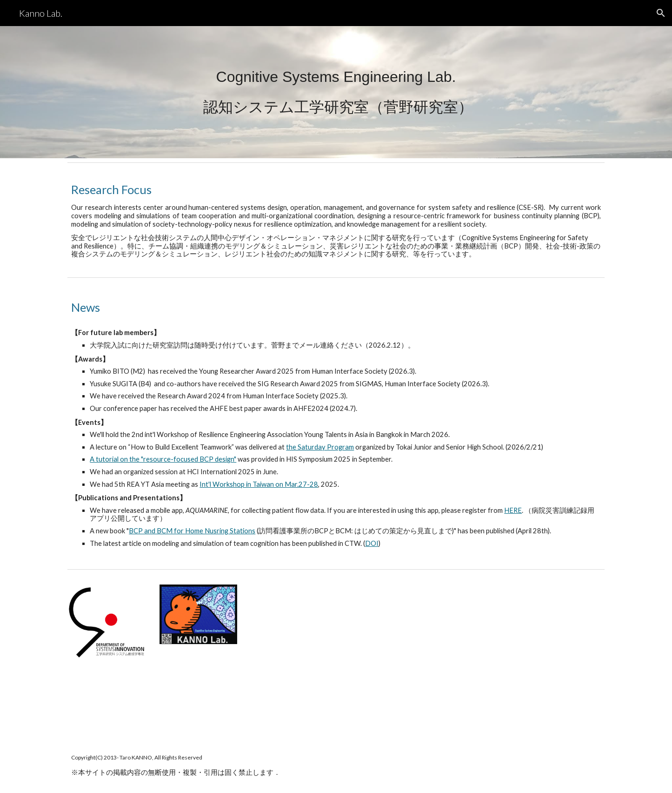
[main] (336, 92)
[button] (661, 13)
